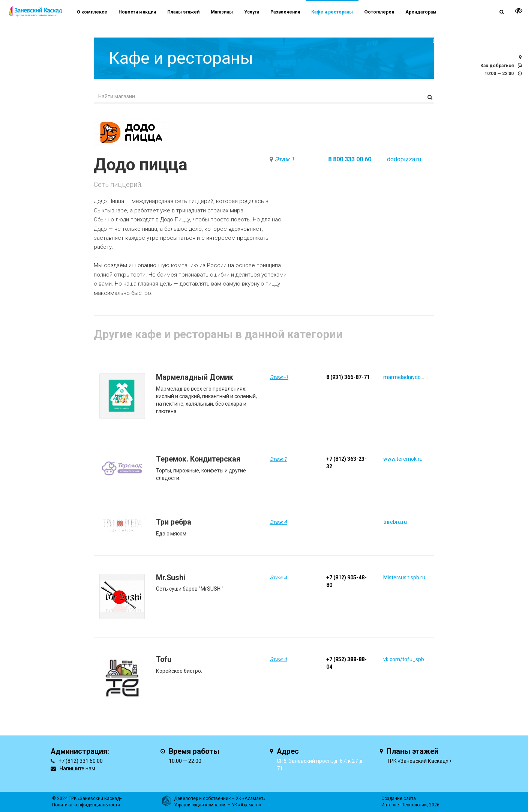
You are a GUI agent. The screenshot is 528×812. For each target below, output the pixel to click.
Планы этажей (183, 12)
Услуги (252, 12)
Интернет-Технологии (404, 805)
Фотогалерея (379, 12)
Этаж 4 (278, 522)
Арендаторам (421, 12)
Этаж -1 (279, 377)
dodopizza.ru (404, 159)
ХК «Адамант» (251, 798)
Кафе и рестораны (332, 12)
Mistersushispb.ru (404, 577)
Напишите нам (77, 768)
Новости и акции (137, 12)
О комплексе (92, 12)
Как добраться (497, 66)
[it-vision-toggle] (519, 11)
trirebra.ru (395, 522)
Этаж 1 (284, 159)
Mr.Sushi (171, 578)
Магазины (222, 12)
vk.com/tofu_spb (404, 659)
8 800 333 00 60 (350, 159)
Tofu (164, 659)
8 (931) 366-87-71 (348, 377)
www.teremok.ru (403, 459)
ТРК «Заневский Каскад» (418, 761)
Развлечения (285, 12)
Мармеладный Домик (195, 377)
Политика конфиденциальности (86, 805)
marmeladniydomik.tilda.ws (416, 377)
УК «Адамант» (247, 805)
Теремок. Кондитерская (198, 459)
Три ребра (174, 522)
